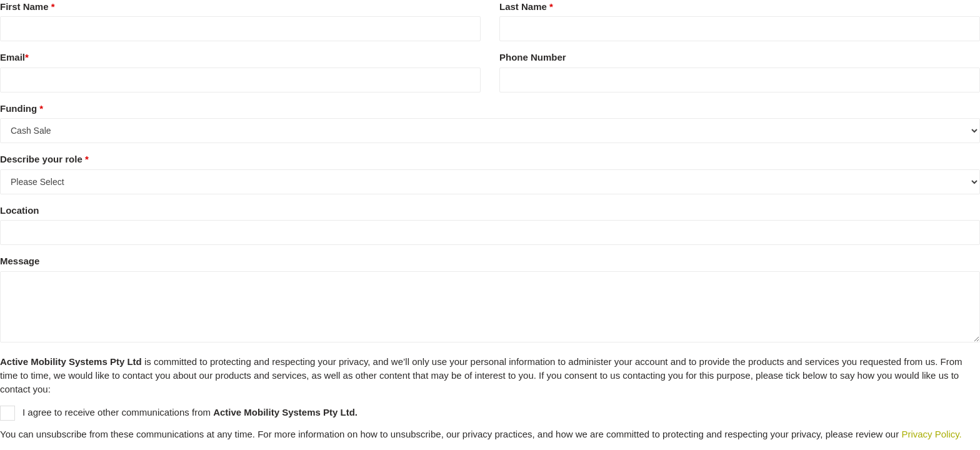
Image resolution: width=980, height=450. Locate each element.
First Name (27, 7)
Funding (22, 108)
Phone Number (533, 57)
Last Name (526, 7)
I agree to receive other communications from (179, 413)
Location (20, 210)
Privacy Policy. (931, 434)
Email (14, 57)
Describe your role (44, 159)
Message (20, 261)
